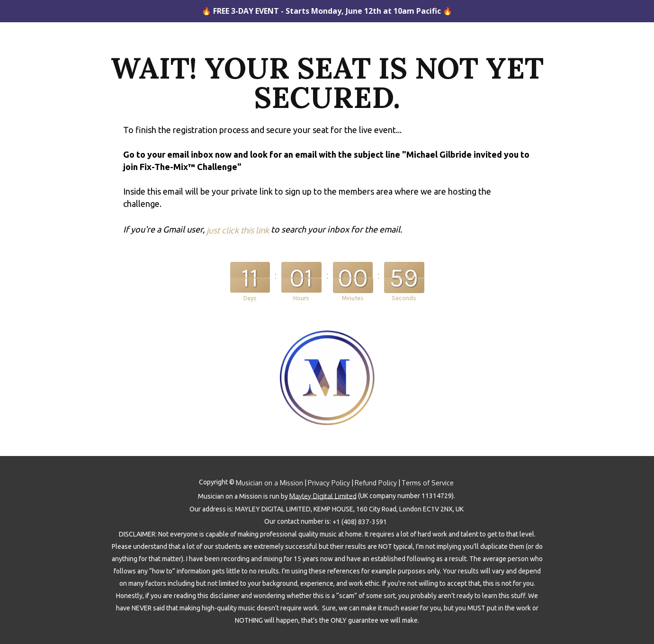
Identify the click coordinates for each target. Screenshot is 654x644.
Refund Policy (376, 483)
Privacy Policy (329, 483)
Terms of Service (428, 483)
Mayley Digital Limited (323, 496)
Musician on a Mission (269, 483)
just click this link (238, 230)
